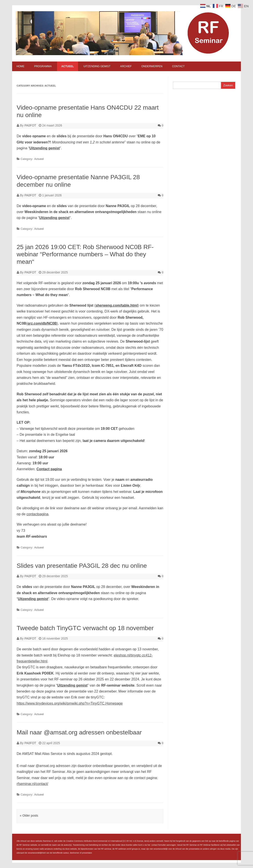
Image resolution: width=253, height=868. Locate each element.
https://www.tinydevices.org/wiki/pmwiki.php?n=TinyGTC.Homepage (70, 703)
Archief (126, 66)
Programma (43, 66)
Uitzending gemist (97, 66)
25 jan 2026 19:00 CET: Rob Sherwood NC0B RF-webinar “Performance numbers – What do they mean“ (85, 254)
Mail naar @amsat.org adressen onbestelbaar (79, 732)
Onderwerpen (152, 66)
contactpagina (37, 514)
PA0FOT (30, 125)
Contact (178, 66)
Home (20, 66)
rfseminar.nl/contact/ (32, 784)
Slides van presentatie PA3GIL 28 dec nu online (82, 566)
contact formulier (159, 845)
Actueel (68, 66)
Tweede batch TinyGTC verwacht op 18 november (85, 628)
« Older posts (29, 816)
